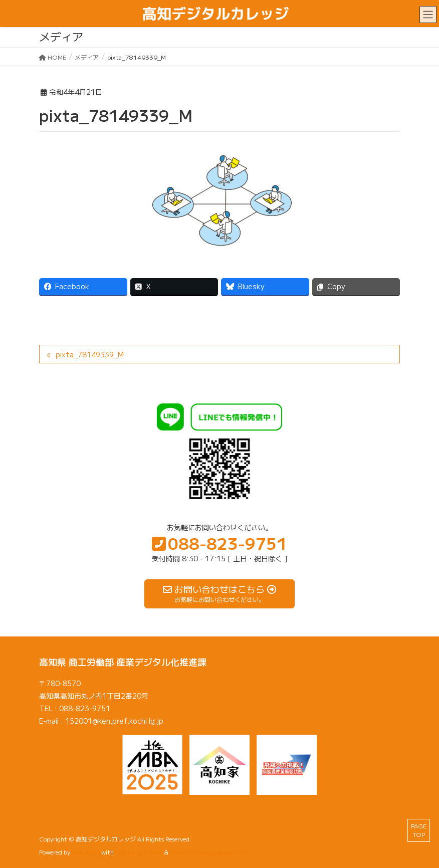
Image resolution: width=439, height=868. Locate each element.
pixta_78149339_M (90, 354)
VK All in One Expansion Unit (210, 852)
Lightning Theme (139, 852)
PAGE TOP (419, 830)
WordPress (86, 852)
